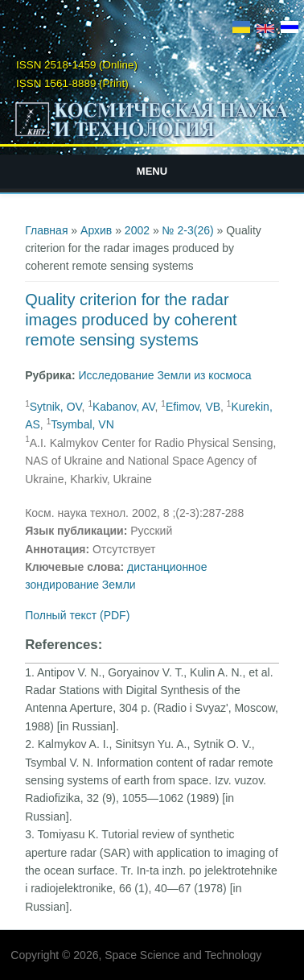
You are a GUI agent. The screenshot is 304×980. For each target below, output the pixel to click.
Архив (96, 230)
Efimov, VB (193, 407)
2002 (137, 230)
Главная (46, 230)
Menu (152, 171)
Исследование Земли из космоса (164, 375)
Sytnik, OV (56, 407)
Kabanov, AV (124, 407)
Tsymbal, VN (82, 424)
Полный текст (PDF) (77, 615)
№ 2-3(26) (188, 230)
